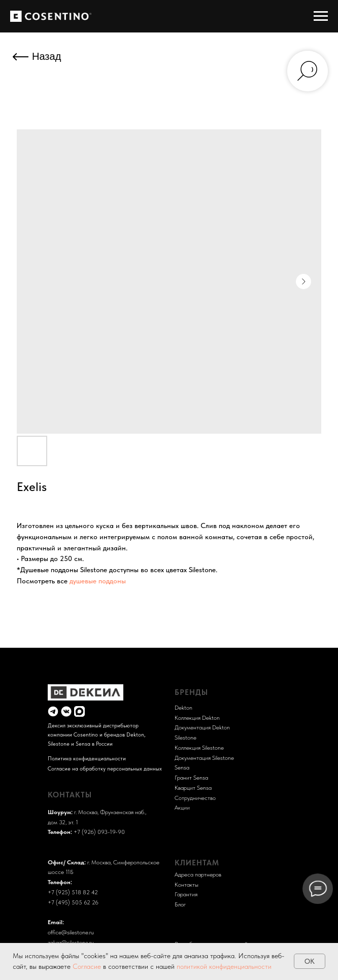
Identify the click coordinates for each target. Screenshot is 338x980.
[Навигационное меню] (321, 16)
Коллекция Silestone (199, 747)
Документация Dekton (202, 727)
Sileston (184, 737)
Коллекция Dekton (197, 717)
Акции (182, 807)
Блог (180, 904)
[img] (53, 711)
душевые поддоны (98, 581)
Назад (46, 56)
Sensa (182, 767)
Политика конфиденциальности (87, 758)
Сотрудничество (195, 798)
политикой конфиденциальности (224, 966)
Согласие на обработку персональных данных (105, 768)
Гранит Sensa (191, 777)
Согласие (88, 966)
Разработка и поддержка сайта (214, 930)
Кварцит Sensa (193, 787)
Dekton (183, 707)
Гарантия (186, 894)
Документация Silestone (204, 758)
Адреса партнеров (198, 874)
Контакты (187, 884)
